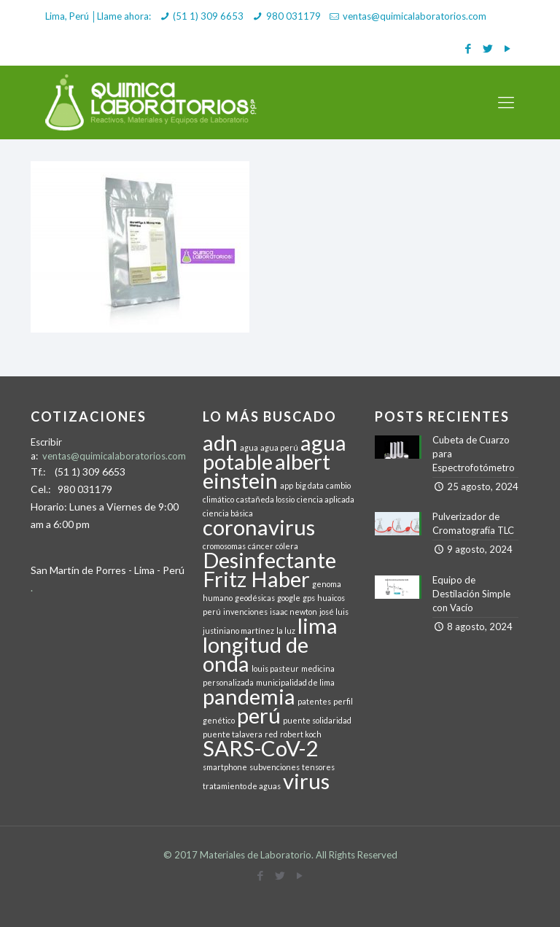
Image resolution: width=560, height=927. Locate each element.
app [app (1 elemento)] (287, 485)
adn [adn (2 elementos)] (220, 442)
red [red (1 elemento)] (271, 734)
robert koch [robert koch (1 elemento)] (301, 734)
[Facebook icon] (468, 48)
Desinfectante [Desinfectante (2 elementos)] (269, 560)
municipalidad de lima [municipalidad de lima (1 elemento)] (295, 682)
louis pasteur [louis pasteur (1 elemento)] (275, 668)
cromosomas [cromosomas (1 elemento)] (224, 546)
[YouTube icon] (507, 48)
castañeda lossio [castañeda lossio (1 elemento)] (265, 499)
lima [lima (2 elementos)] (318, 625)
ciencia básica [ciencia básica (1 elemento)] (228, 513)
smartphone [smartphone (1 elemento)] (225, 767)
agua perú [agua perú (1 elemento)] (279, 447)
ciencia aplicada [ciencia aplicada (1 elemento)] (326, 499)
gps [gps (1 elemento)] (309, 598)
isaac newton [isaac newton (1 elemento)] (293, 612)
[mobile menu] (506, 102)
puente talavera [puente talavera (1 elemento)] (233, 734)
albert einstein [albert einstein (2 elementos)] (267, 471)
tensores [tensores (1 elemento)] (318, 767)
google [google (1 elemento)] (289, 598)
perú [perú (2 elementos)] (259, 715)
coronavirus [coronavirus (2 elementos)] (259, 527)
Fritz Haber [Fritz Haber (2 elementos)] (256, 579)
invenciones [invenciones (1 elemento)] (245, 612)
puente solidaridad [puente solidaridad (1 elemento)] (317, 720)
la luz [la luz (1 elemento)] (286, 631)
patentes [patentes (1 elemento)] (314, 701)
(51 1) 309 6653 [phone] (208, 16)
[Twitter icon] (487, 48)
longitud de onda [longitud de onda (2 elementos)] (256, 654)
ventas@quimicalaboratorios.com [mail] (415, 16)
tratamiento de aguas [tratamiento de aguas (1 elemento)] (242, 786)
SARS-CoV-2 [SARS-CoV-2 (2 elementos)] (260, 748)
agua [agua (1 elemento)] (249, 447)
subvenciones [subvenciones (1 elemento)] (275, 767)
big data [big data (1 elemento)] (310, 485)
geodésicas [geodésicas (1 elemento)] (255, 598)
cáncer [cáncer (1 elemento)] (261, 546)
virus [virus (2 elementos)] (306, 781)
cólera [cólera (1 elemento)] (287, 546)
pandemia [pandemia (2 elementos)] (249, 696)
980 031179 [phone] (293, 16)
